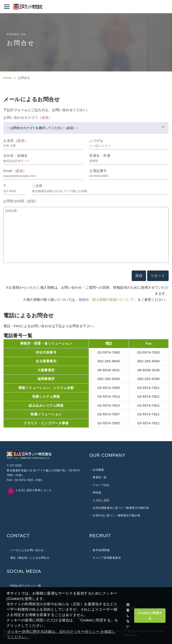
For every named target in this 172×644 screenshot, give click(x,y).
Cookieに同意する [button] (150, 616)
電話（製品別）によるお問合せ (30, 558)
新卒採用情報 (101, 550)
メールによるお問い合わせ (27, 550)
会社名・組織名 (16, 156)
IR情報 (97, 493)
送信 (139, 276)
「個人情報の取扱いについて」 (113, 299)
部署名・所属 (100, 156)
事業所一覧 (100, 477)
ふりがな (96, 141)
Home (8, 78)
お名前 (16, 141)
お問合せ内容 (21, 201)
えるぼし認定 (101, 500)
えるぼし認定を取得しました (29, 490)
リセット (158, 276)
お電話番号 (98, 171)
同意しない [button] (128, 616)
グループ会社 (101, 485)
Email (15, 171)
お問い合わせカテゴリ (28, 117)
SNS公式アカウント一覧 (26, 586)
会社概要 (98, 470)
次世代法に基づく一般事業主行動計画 (117, 515)
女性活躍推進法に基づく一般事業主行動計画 (121, 508)
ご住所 (37, 186)
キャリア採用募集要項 (107, 558)
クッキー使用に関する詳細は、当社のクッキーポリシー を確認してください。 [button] (61, 634)
